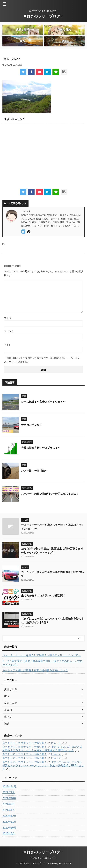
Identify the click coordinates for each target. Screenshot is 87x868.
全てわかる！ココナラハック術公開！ (43, 596)
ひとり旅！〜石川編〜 (34, 471)
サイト (7, 344)
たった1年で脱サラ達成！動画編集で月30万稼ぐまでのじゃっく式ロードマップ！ (42, 663)
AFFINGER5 (65, 863)
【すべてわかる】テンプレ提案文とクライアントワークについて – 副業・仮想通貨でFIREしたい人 (43, 765)
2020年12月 (9, 816)
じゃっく (56, 743)
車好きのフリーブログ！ (44, 16)
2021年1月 (9, 810)
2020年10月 (9, 828)
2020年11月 (9, 822)
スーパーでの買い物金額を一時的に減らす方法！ (50, 494)
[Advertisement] (43, 157)
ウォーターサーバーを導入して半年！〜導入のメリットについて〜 (42, 655)
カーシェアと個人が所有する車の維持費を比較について (35, 670)
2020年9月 (9, 834)
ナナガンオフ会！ (32, 425)
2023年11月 (9, 787)
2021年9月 (9, 804)
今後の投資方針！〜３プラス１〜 (41, 448)
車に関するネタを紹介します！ (43, 858)
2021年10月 (9, 798)
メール (9, 331)
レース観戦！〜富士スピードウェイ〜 (43, 402)
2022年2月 (9, 792)
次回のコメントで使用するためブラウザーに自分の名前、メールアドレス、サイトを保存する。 (42, 360)
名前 (8, 318)
